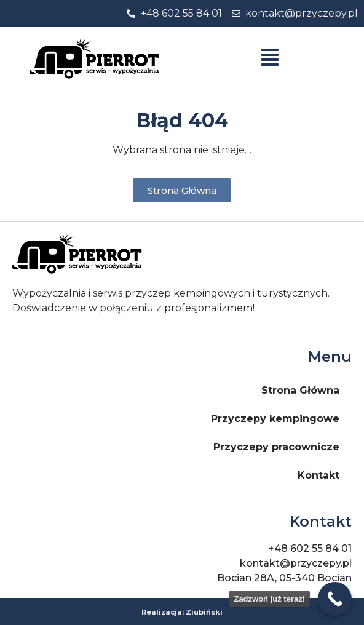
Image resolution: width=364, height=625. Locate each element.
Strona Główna (300, 390)
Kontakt (318, 475)
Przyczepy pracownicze (276, 447)
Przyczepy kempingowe (275, 419)
